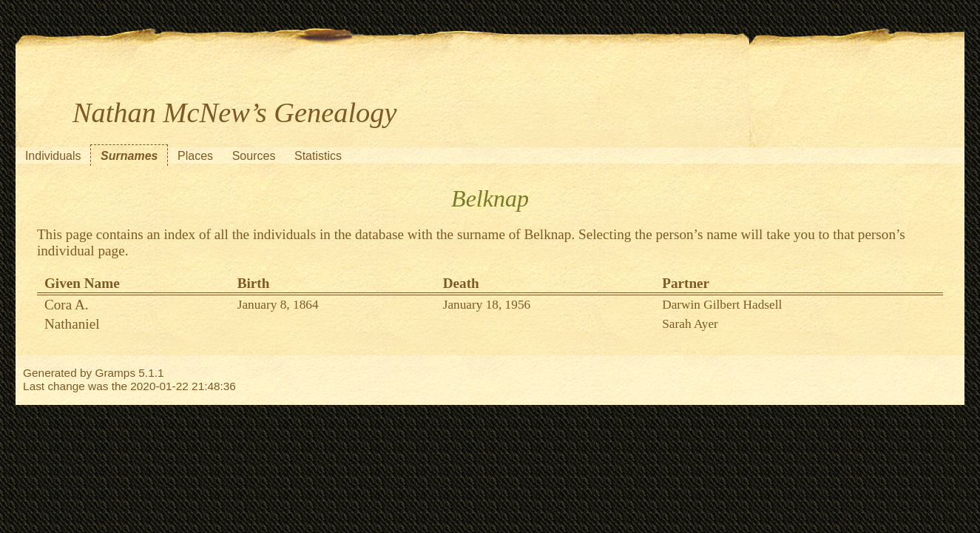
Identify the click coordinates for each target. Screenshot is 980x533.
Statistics (318, 156)
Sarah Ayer (690, 324)
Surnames (129, 156)
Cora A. (67, 305)
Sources (254, 156)
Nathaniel (72, 324)
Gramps (115, 373)
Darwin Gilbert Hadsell (722, 305)
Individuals (53, 156)
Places (195, 156)
